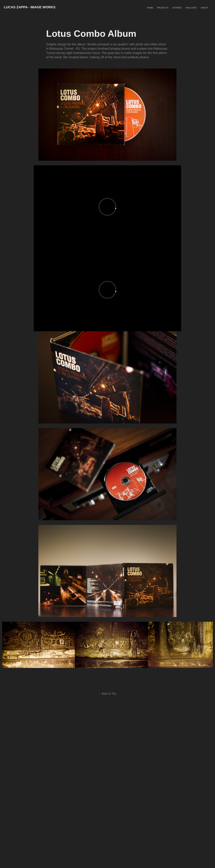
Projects (163, 8)
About (204, 8)
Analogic (191, 8)
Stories (177, 8)
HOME (150, 8)
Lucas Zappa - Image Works (30, 7)
